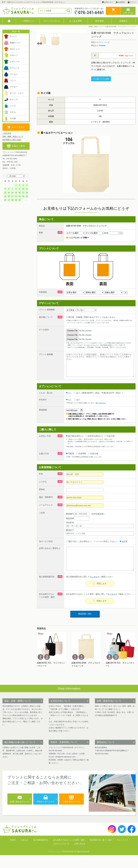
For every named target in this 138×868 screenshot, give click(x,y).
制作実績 (100, 21)
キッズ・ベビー (14, 93)
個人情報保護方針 (41, 853)
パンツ (10, 81)
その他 (10, 118)
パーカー (11, 74)
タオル (10, 112)
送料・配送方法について (109, 714)
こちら (95, 589)
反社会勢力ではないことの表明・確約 (69, 853)
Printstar (102, 45)
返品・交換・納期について (18, 714)
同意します (100, 596)
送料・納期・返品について (13, 136)
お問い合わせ (128, 13)
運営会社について (106, 755)
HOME (9, 21)
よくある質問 (76, 21)
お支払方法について (60, 714)
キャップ (11, 100)
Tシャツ (10, 36)
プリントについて (52, 21)
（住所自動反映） (90, 527)
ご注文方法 (7, 133)
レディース (12, 62)
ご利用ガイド (28, 21)
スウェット (12, 68)
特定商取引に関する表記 (12, 140)
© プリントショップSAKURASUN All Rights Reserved (69, 864)
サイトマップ (122, 853)
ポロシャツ (12, 49)
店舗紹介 (123, 21)
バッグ (107, 42)
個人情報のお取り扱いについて (20, 755)
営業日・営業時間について (64, 755)
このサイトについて (61, 857)
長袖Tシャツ (12, 43)
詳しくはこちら (101, 416)
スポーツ (11, 55)
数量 (111, 246)
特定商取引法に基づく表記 (101, 853)
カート (113, 13)
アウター (11, 87)
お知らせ (25, 853)
